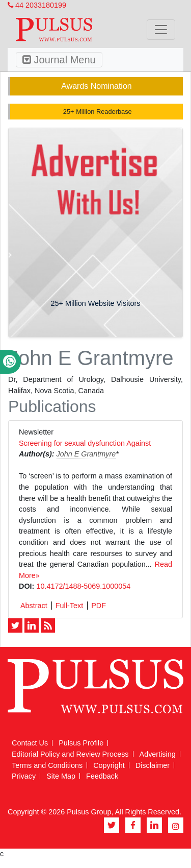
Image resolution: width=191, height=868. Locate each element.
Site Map (61, 776)
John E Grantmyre (86, 454)
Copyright (109, 765)
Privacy (24, 776)
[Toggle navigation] (161, 30)
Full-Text (69, 606)
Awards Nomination (96, 86)
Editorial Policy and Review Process (70, 754)
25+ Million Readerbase (96, 112)
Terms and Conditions (47, 765)
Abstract (34, 606)
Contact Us (30, 743)
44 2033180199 (37, 5)
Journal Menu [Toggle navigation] (59, 60)
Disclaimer (153, 765)
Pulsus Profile (81, 743)
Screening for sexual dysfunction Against (85, 443)
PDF (99, 606)
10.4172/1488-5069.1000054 (83, 586)
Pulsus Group (89, 812)
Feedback (102, 776)
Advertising (158, 754)
